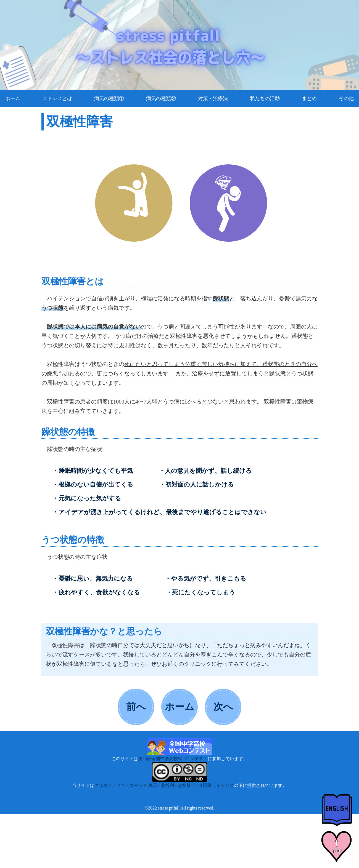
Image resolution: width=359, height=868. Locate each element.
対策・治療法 (213, 98)
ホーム (13, 98)
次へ (223, 707)
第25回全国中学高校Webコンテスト (173, 759)
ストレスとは (57, 98)
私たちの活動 (265, 98)
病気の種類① (109, 98)
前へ (136, 707)
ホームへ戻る (180, 713)
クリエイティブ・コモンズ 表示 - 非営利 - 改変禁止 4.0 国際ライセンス (164, 785)
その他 (346, 98)
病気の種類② (161, 98)
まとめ (309, 98)
